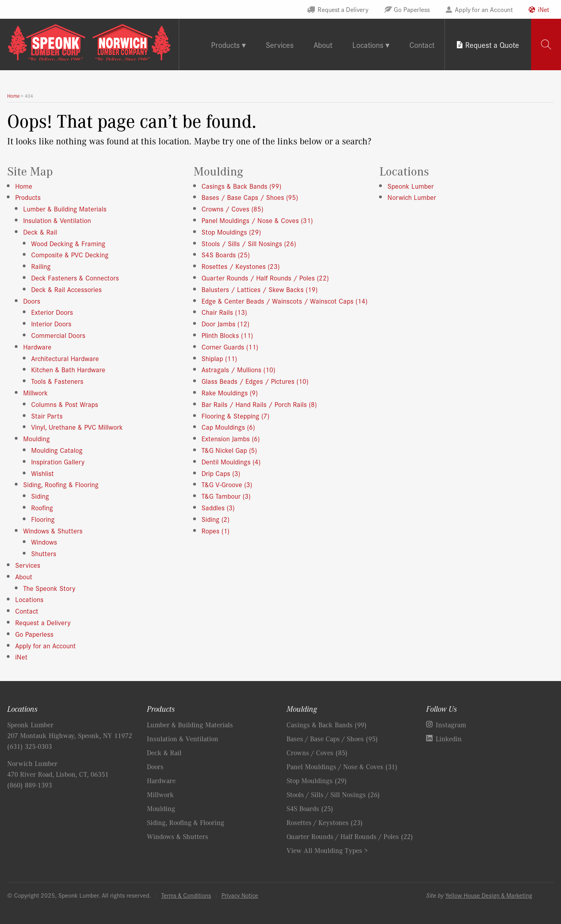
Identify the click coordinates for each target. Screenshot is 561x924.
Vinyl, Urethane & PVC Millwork (77, 427)
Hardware (37, 346)
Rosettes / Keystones (241, 266)
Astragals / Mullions (238, 369)
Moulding (37, 438)
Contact (422, 44)
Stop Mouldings (231, 232)
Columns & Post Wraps (65, 404)
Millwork (36, 392)
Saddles (218, 507)
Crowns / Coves (232, 208)
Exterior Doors (52, 312)
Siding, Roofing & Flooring (61, 484)
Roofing (42, 507)
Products (28, 197)
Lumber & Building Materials (65, 208)
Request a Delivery (343, 9)
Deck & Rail (40, 232)
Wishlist (42, 473)
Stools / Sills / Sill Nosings (249, 243)
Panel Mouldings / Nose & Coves (257, 220)
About (323, 44)
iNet (543, 9)
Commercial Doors (58, 335)
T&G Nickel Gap (229, 450)
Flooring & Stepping (235, 416)
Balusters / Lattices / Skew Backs (260, 289)
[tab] (546, 44)
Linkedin (449, 738)
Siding (40, 496)
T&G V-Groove (227, 484)
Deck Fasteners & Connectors (75, 277)
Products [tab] (225, 44)
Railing (41, 266)
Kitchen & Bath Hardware (68, 369)
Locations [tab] (368, 44)
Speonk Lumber (411, 186)
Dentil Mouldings (231, 461)
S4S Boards (226, 254)
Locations (29, 599)
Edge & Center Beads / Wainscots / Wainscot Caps (284, 301)
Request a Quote (492, 44)
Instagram (451, 725)
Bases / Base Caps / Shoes (250, 197)
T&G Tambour (226, 496)
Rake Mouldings (230, 392)
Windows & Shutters (53, 530)
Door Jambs (225, 323)
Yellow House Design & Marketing (489, 895)
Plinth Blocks (227, 335)
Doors (32, 301)
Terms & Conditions (186, 895)
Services (280, 44)
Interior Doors (51, 323)
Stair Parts (47, 416)
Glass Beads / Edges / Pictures (255, 381)
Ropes (215, 530)
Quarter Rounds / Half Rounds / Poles (265, 277)
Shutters (44, 553)
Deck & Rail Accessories (66, 289)
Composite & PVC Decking (70, 254)
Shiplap (219, 358)
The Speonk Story (49, 588)
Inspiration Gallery (58, 461)
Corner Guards (230, 346)
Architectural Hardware (65, 358)
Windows (44, 542)
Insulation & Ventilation (57, 220)
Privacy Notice (240, 895)
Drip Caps (221, 473)
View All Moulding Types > (327, 850)
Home (24, 186)
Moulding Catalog (57, 450)
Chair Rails (224, 312)
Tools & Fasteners (57, 381)
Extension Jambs (231, 438)
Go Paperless (412, 9)
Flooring (43, 519)
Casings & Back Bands (241, 186)
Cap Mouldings (228, 427)
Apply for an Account (484, 9)
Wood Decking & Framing (68, 243)
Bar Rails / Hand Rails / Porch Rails (259, 404)
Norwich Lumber (412, 197)
